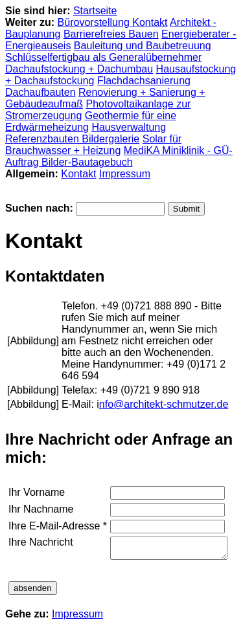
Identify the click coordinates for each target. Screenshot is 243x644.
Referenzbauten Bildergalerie (72, 139)
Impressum (125, 174)
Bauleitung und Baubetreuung (143, 46)
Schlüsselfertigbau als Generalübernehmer (103, 57)
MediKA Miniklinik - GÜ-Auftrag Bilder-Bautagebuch (119, 156)
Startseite (95, 11)
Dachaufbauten (40, 92)
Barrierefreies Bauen (111, 34)
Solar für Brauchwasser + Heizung (93, 145)
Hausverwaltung (129, 127)
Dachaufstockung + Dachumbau (79, 69)
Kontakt (78, 174)
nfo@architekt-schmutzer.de (164, 404)
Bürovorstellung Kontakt (113, 22)
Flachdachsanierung (144, 81)
